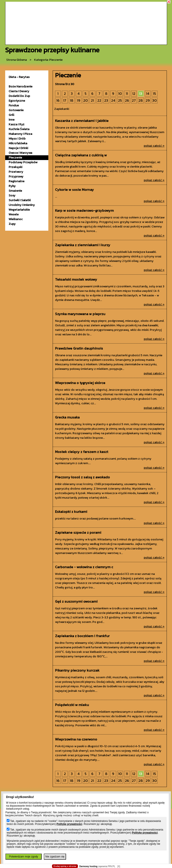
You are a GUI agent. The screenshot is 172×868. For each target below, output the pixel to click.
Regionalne (17, 181)
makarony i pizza (20, 134)
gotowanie (16, 110)
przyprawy (16, 177)
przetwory (16, 172)
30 (155, 100)
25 (120, 100)
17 (65, 100)
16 (58, 100)
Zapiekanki (62, 109)
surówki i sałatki (20, 200)
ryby (12, 186)
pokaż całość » (154, 146)
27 (134, 100)
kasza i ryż (17, 124)
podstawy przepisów (23, 162)
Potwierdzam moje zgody (24, 857)
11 (127, 94)
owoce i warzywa (20, 153)
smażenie (15, 191)
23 (106, 100)
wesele (14, 214)
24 (113, 100)
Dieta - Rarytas (19, 77)
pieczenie (15, 158)
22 (99, 100)
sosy (12, 195)
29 (148, 100)
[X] (119, 866)
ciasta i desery (19, 91)
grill (11, 115)
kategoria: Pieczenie (48, 60)
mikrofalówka (18, 143)
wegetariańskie (19, 210)
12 (134, 94)
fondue (14, 105)
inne (12, 120)
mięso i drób (17, 139)
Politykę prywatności (69, 824)
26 (127, 100)
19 (79, 100)
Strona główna (17, 60)
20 (86, 100)
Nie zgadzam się (55, 857)
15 (155, 94)
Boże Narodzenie (21, 86)
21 (92, 100)
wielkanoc (16, 219)
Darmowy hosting (88, 866)
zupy (12, 224)
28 (141, 100)
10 (120, 94)
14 (148, 94)
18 (72, 100)
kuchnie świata (19, 129)
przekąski (15, 167)
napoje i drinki (18, 148)
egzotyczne (17, 101)
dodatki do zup (19, 96)
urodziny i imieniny (22, 205)
